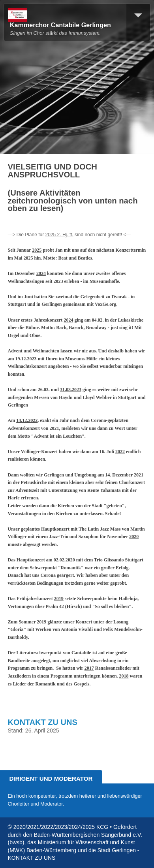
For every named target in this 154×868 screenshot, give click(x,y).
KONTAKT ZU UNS (43, 722)
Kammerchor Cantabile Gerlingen (60, 25)
